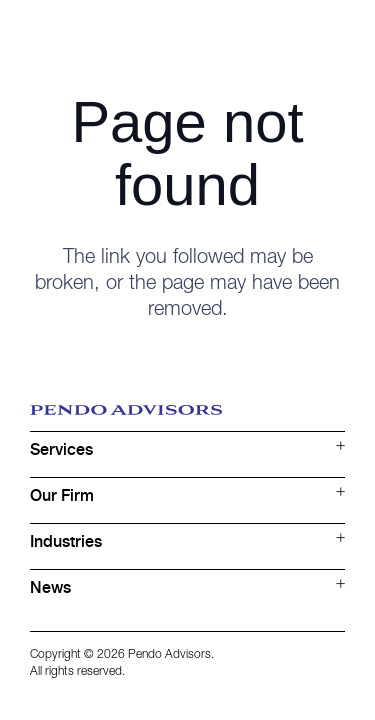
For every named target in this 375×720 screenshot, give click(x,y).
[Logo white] (126, 35)
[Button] (331, 35)
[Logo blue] (187, 418)
